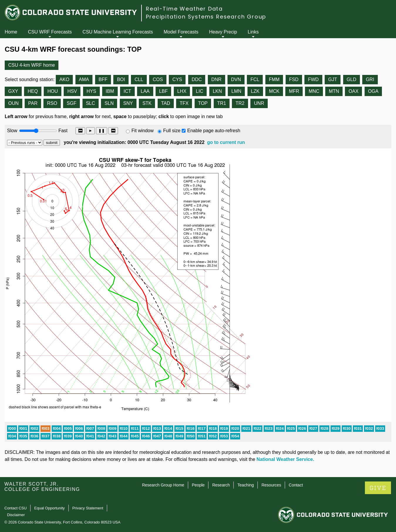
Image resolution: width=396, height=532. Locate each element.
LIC (199, 91)
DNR (216, 79)
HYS (91, 91)
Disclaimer (16, 515)
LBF (163, 91)
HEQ (33, 91)
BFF (103, 79)
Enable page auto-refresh (214, 131)
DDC (197, 79)
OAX (353, 91)
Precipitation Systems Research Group (206, 17)
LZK (255, 91)
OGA (373, 91)
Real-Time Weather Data (184, 9)
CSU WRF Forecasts (50, 32)
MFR (294, 91)
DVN (236, 79)
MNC (314, 91)
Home (11, 32)
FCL (255, 79)
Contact (296, 485)
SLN (109, 103)
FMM (274, 79)
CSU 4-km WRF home (32, 65)
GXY (13, 91)
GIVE (378, 488)
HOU (53, 91)
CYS (177, 79)
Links (253, 32)
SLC (91, 103)
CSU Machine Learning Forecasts (118, 32)
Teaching (246, 485)
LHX (182, 91)
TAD (166, 103)
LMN (236, 91)
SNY (128, 103)
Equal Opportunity (50, 508)
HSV (72, 91)
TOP (203, 103)
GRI (370, 79)
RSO (52, 103)
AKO (64, 79)
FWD (313, 79)
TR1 (222, 103)
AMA (84, 79)
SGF (71, 103)
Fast (63, 131)
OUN (14, 103)
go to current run (226, 142)
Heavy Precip (223, 32)
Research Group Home (163, 485)
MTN (334, 91)
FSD (294, 79)
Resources (271, 485)
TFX (184, 103)
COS (158, 79)
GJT (333, 79)
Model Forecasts (181, 32)
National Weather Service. (285, 459)
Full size (172, 131)
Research (221, 485)
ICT (127, 91)
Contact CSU (16, 508)
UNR (259, 103)
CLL (139, 79)
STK (147, 103)
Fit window (143, 131)
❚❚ (102, 131)
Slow (12, 131)
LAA (145, 91)
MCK (274, 91)
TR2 (240, 103)
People (198, 485)
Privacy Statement (88, 508)
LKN (217, 91)
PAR (33, 103)
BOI (121, 79)
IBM (110, 91)
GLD (352, 79)
